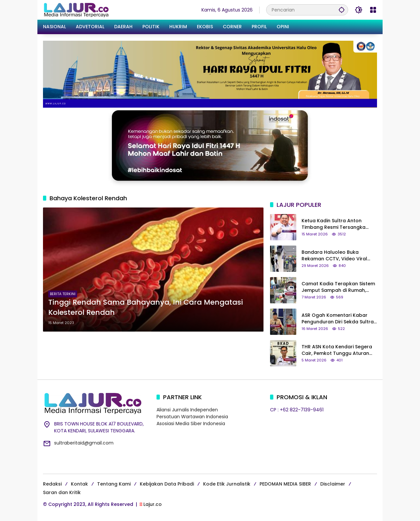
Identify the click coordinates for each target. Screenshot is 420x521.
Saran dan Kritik (62, 492)
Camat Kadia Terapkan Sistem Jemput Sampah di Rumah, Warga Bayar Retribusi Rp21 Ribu (338, 287)
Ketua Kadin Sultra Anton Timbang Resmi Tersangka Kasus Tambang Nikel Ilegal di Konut (338, 224)
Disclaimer (333, 484)
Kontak (79, 484)
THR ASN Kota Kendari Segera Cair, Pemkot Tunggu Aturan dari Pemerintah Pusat (337, 350)
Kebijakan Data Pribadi (167, 484)
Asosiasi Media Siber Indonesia (191, 423)
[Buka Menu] (373, 10)
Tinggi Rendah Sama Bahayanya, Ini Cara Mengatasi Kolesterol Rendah (146, 307)
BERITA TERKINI (63, 294)
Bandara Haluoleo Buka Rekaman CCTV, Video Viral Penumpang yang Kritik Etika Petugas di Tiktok (335, 256)
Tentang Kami (114, 484)
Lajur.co (153, 504)
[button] (342, 10)
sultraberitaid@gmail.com (84, 443)
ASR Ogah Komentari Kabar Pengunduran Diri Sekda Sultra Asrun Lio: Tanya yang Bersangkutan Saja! (338, 319)
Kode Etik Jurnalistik (227, 484)
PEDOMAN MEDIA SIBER (285, 484)
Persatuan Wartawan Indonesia (192, 417)
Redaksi (52, 484)
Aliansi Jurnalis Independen (187, 410)
